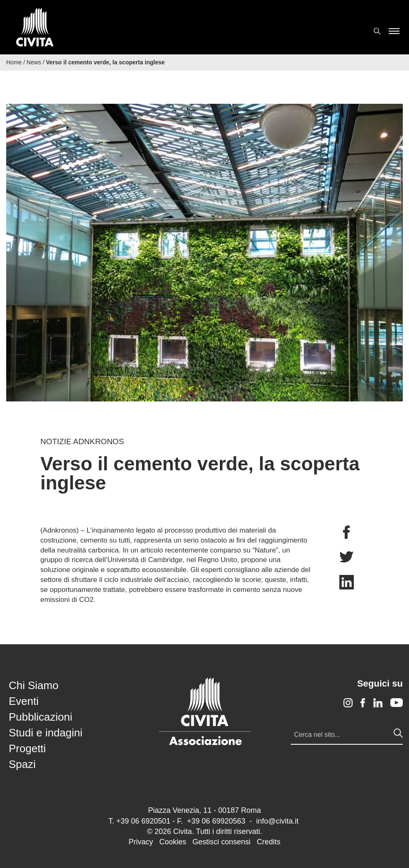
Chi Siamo (34, 685)
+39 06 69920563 (216, 821)
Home (14, 62)
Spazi (22, 764)
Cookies (173, 842)
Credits (269, 842)
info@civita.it (277, 821)
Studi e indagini (46, 733)
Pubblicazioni (40, 717)
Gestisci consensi (222, 842)
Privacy (141, 842)
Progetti (27, 748)
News (34, 62)
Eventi (24, 701)
